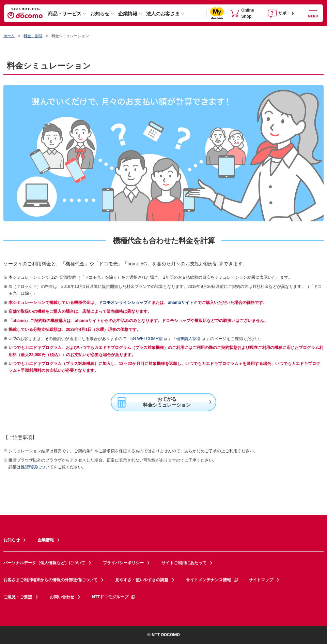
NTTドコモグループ (114, 597)
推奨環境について (37, 467)
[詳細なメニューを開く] (313, 13)
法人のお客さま (163, 14)
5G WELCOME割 (149, 339)
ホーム (9, 36)
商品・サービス (65, 14)
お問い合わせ (62, 597)
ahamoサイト (181, 303)
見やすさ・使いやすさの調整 (142, 580)
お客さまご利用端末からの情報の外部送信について (50, 580)
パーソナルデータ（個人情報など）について (44, 563)
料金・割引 (33, 36)
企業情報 (128, 14)
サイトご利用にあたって (184, 563)
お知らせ (100, 14)
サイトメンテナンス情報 (212, 580)
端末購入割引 (191, 339)
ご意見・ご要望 (18, 597)
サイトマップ (261, 580)
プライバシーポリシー (123, 563)
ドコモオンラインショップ (123, 303)
